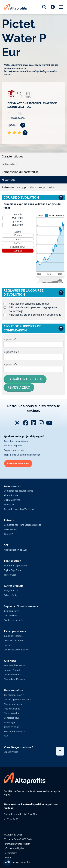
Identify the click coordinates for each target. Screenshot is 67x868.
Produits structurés (13, 620)
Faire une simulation (18, 463)
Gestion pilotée (12, 611)
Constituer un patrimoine (16, 441)
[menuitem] (50, 280)
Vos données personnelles (17, 862)
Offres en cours (12, 727)
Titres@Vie (9, 504)
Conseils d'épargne (13, 640)
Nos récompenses (13, 704)
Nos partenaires (12, 709)
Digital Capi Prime (13, 570)
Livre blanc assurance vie (16, 650)
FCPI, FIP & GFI (11, 591)
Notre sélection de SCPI (16, 550)
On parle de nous (13, 675)
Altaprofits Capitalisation (16, 566)
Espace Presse (11, 752)
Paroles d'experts (13, 670)
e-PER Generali (11, 529)
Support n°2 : (11, 352)
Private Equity (11, 595)
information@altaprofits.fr (17, 844)
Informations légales (14, 848)
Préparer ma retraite (14, 450)
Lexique (8, 645)
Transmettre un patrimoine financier (22, 455)
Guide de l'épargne (13, 636)
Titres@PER (10, 534)
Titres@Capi (10, 575)
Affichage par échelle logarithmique (29, 304)
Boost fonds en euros (15, 732)
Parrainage (9, 722)
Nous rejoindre (11, 713)
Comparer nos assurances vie (19, 491)
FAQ (6, 736)
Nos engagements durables (18, 700)
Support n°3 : (11, 364)
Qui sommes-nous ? (14, 695)
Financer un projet (13, 446)
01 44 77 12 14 (11, 819)
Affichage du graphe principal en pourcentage (35, 315)
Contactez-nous (12, 718)
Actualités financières (15, 665)
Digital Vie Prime (12, 500)
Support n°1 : (11, 339)
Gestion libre (10, 616)
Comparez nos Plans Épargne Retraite (23, 525)
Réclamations (11, 853)
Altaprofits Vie (11, 495)
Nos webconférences (14, 679)
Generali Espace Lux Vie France (19, 509)
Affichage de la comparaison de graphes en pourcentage (34, 309)
